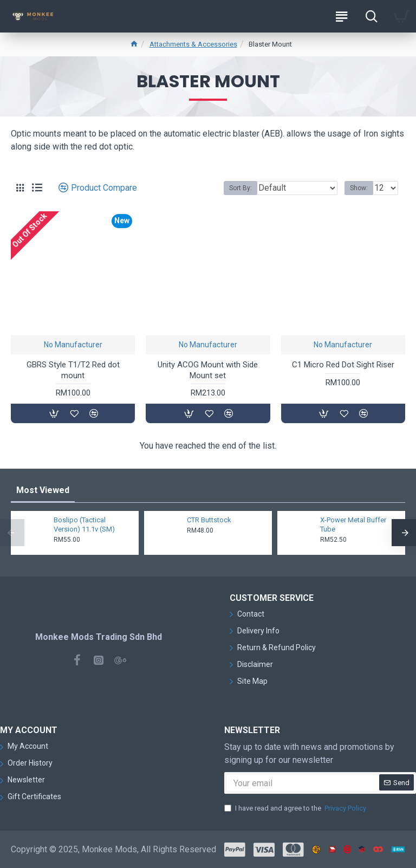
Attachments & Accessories (193, 44)
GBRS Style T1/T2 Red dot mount (73, 370)
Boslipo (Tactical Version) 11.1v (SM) (84, 524)
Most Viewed (43, 490)
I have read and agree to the (296, 808)
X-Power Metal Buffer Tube (353, 524)
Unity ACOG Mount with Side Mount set (208, 370)
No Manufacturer (73, 345)
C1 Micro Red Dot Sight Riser (343, 365)
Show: (359, 188)
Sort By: (240, 188)
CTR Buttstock (209, 520)
